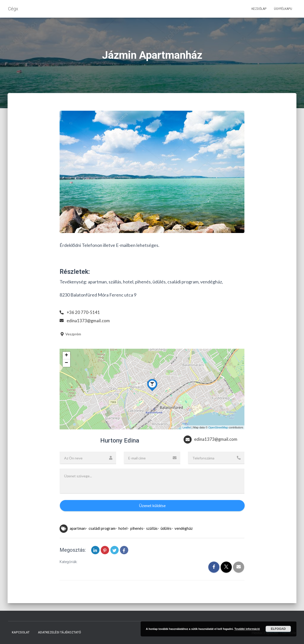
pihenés (137, 528)
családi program (102, 528)
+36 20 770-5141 (83, 312)
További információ (247, 629)
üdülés (166, 528)
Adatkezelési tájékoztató (59, 632)
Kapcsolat (21, 632)
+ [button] (67, 356)
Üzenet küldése (152, 505)
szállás (152, 528)
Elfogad (278, 629)
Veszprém (70, 334)
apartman (78, 528)
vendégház (184, 528)
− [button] (67, 363)
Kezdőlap (259, 9)
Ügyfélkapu (283, 9)
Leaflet (187, 427)
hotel (123, 528)
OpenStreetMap (218, 427)
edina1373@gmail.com (89, 320)
